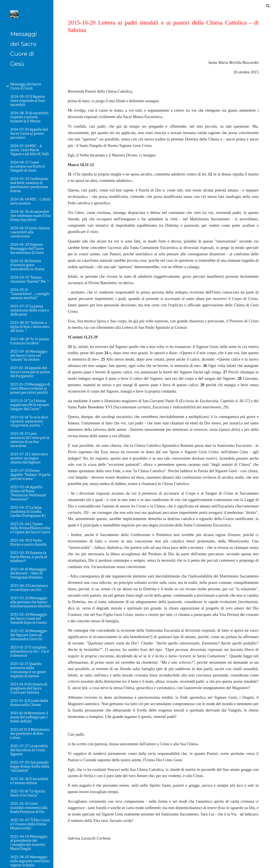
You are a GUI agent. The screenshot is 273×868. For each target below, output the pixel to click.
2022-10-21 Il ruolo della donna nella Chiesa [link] (29, 703)
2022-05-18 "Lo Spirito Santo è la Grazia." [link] (28, 793)
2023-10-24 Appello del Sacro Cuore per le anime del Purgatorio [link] (30, 372)
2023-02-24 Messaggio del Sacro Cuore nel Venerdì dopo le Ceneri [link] (29, 619)
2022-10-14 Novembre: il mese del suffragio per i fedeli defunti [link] (29, 717)
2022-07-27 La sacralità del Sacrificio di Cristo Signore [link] (29, 750)
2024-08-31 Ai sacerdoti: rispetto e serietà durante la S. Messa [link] (30, 117)
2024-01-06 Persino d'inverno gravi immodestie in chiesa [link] (27, 265)
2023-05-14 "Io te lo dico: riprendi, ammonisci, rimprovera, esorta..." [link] (29, 421)
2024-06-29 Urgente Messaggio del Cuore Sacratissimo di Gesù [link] (27, 249)
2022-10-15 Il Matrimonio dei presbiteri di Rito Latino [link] (30, 734)
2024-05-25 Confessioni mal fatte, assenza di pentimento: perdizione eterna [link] (29, 185)
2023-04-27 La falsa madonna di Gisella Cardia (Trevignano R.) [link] (28, 512)
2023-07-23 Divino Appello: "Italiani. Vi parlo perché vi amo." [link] (30, 475)
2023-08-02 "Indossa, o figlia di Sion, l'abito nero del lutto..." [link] (30, 327)
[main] (163, 26)
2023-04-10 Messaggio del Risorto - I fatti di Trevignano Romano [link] (28, 573)
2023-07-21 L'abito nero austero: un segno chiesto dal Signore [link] (29, 458)
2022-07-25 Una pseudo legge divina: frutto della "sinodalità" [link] (30, 766)
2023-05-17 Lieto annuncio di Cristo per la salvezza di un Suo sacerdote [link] (30, 440)
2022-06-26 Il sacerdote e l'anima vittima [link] (29, 781)
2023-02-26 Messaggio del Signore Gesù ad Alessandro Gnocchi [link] (29, 635)
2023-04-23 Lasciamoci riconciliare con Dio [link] (29, 588)
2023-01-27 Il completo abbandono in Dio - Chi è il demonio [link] (30, 651)
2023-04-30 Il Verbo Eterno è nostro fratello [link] (28, 542)
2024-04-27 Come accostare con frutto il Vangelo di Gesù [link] (28, 166)
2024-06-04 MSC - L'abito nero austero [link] (30, 201)
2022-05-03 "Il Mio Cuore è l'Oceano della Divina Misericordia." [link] (30, 824)
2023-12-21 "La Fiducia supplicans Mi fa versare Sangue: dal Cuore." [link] (30, 405)
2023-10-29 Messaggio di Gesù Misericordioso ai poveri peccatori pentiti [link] (30, 388)
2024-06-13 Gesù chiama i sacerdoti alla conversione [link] (30, 232)
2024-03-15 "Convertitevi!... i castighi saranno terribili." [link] (30, 294)
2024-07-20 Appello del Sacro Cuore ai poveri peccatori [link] (29, 134)
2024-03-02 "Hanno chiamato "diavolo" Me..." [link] (29, 279)
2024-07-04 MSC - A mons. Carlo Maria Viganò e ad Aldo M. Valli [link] (30, 150)
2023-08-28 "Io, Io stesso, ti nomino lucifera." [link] (30, 341)
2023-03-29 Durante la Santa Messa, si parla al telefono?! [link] (29, 557)
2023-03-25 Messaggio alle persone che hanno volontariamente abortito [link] (30, 602)
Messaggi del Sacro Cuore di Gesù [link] (26, 86)
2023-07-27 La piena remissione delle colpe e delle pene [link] (30, 310)
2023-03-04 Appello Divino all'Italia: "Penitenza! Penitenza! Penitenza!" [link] (28, 493)
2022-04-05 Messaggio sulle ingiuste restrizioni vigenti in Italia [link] (30, 861)
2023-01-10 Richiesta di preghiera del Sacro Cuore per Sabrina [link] (29, 688)
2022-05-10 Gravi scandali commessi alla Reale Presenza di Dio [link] (29, 808)
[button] (268, 6)
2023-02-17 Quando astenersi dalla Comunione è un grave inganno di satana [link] (28, 670)
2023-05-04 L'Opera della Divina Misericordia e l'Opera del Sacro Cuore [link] (30, 528)
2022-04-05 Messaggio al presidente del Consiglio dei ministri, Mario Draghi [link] (29, 843)
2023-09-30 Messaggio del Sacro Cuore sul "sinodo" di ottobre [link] (29, 356)
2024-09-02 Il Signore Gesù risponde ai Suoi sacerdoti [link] (28, 101)
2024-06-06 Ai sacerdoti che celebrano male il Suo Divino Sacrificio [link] (30, 216)
